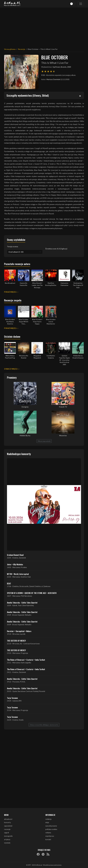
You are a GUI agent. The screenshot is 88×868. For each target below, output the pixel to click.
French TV (63, 407)
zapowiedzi (8, 826)
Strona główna (10, 49)
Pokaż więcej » (11, 292)
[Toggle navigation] (81, 4)
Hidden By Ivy (25, 436)
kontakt (48, 839)
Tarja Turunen (12, 698)
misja (47, 822)
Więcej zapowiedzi (44, 441)
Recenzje (22, 49)
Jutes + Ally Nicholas (15, 564)
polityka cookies (51, 829)
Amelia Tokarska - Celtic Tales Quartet (22, 603)
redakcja (48, 819)
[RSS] (48, 854)
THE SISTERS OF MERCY (16, 641)
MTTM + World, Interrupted (18, 574)
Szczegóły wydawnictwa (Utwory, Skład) (28, 95)
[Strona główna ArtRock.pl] (12, 4)
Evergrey (25, 407)
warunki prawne (51, 826)
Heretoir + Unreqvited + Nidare (19, 631)
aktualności (8, 819)
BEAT (9, 583)
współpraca (50, 836)
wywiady (7, 843)
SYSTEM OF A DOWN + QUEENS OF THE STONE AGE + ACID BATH (32, 593)
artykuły (7, 839)
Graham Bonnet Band (15, 555)
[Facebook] (38, 854)
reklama (48, 833)
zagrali (6, 833)
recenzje (7, 829)
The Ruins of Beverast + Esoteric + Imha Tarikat (26, 660)
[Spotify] (43, 854)
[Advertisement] (44, 26)
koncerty (7, 822)
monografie (8, 836)
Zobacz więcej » (11, 369)
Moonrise (63, 436)
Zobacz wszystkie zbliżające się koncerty (44, 725)
